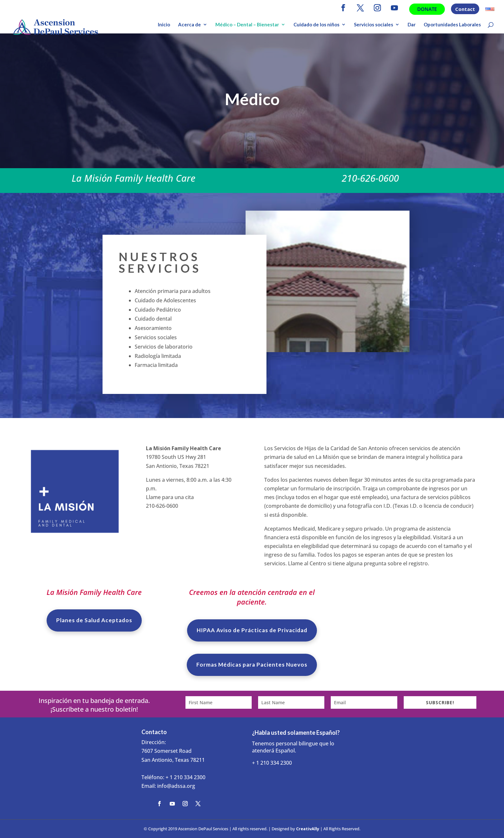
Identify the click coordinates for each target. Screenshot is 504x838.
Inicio (164, 25)
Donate (427, 9)
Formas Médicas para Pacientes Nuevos (252, 665)
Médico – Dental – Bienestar (247, 25)
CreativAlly (308, 829)
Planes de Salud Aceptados (94, 620)
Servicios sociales (373, 25)
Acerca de (189, 25)
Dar (412, 25)
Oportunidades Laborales (452, 25)
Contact (465, 9)
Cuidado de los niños (316, 25)
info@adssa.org (176, 786)
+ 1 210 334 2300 (185, 777)
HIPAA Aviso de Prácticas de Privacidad (252, 630)
